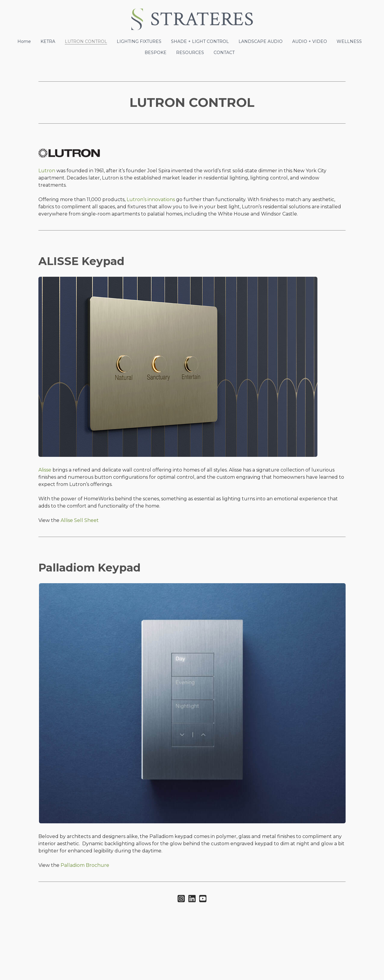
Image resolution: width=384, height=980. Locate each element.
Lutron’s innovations (151, 199)
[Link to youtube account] (203, 899)
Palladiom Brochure (85, 865)
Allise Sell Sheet (80, 520)
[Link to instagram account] (181, 899)
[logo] (192, 19)
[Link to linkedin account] (192, 899)
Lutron (47, 171)
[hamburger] (12, 10)
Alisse (45, 470)
